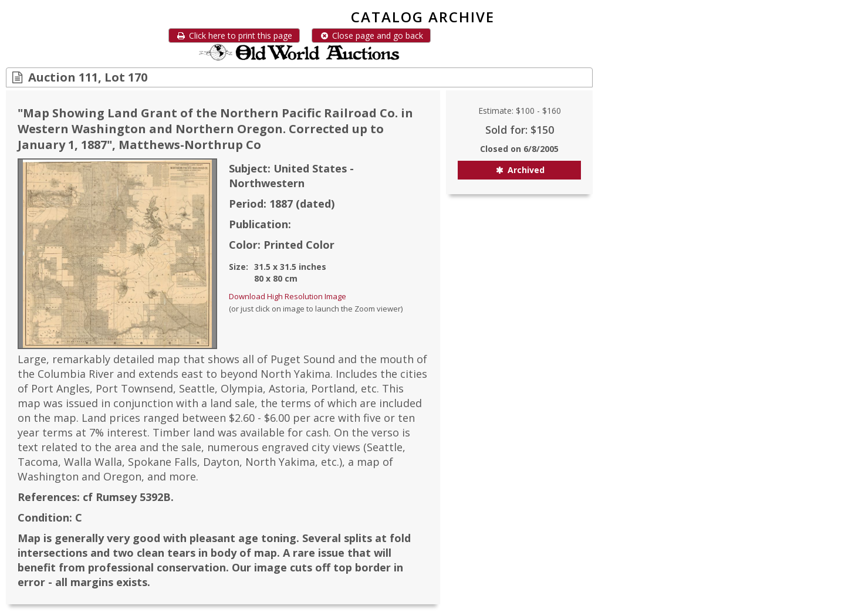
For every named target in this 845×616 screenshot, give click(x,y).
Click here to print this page (234, 35)
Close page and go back (371, 35)
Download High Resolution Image (288, 296)
